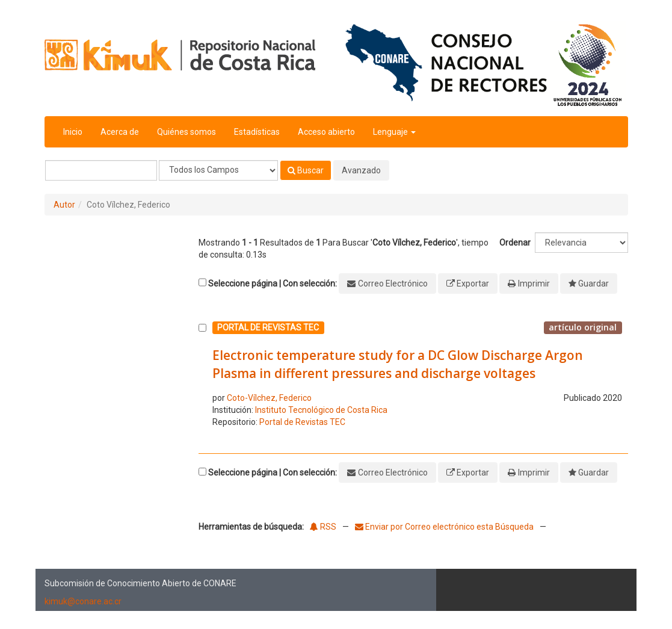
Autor (64, 205)
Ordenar (515, 243)
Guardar (593, 284)
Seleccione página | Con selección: (273, 284)
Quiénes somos (186, 132)
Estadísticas (257, 132)
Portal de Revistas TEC (302, 422)
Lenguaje (394, 132)
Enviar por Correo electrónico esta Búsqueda (445, 527)
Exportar (473, 284)
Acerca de (120, 132)
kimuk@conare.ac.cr (83, 601)
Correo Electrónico (393, 284)
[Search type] (218, 170)
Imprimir (534, 284)
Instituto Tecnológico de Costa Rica (321, 410)
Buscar (306, 170)
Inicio (73, 132)
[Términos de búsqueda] (101, 170)
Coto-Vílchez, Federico (269, 398)
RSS (323, 527)
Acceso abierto (326, 132)
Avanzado (361, 170)
